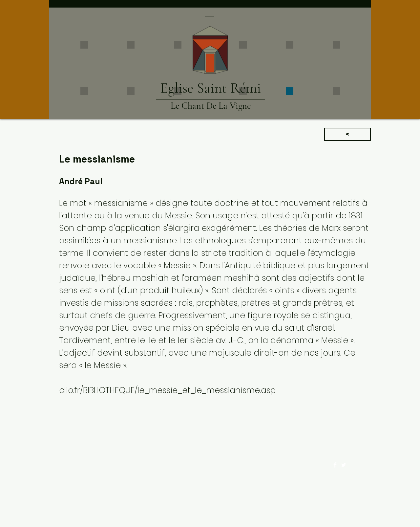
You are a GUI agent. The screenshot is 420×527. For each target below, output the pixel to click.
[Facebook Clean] (335, 465)
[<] (347, 134)
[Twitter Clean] (344, 465)
